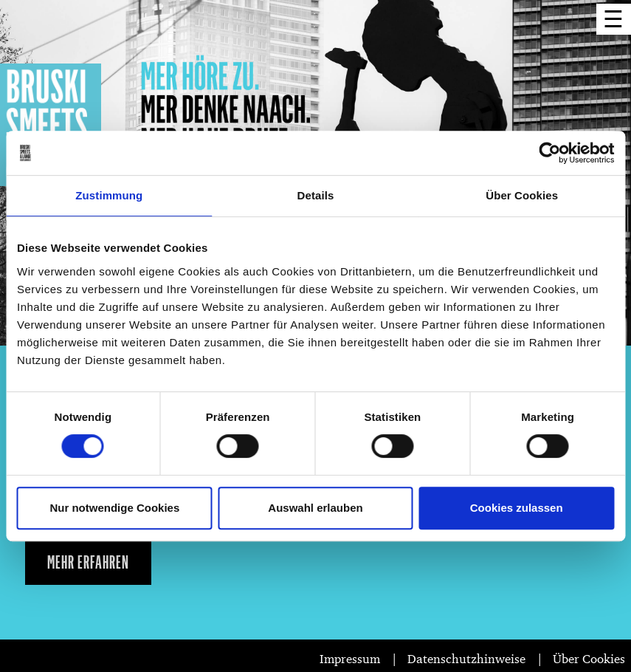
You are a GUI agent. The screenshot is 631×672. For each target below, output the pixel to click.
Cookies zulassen (517, 508)
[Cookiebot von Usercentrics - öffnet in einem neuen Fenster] (549, 153)
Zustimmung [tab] (109, 195)
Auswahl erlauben (315, 508)
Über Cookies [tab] (522, 195)
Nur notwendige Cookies (114, 508)
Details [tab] (316, 195)
